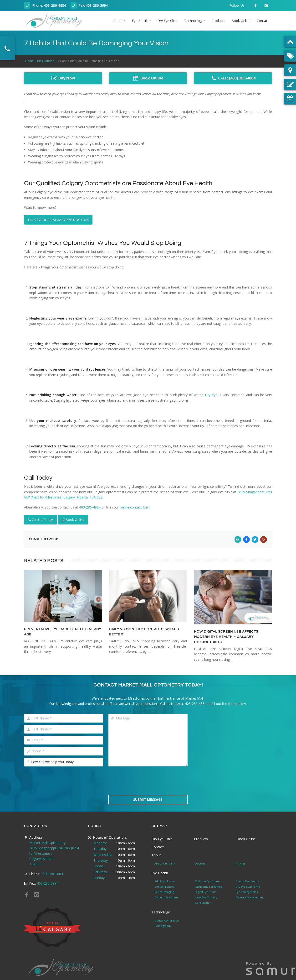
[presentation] (148, 780)
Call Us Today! (41, 520)
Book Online (73, 520)
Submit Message (148, 799)
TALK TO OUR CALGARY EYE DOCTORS (58, 220)
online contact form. (135, 507)
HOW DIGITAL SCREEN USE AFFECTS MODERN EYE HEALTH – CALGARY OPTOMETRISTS (226, 637)
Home (29, 61)
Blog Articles (46, 61)
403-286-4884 (55, 5)
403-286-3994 (97, 5)
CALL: (233, 78)
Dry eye (211, 395)
